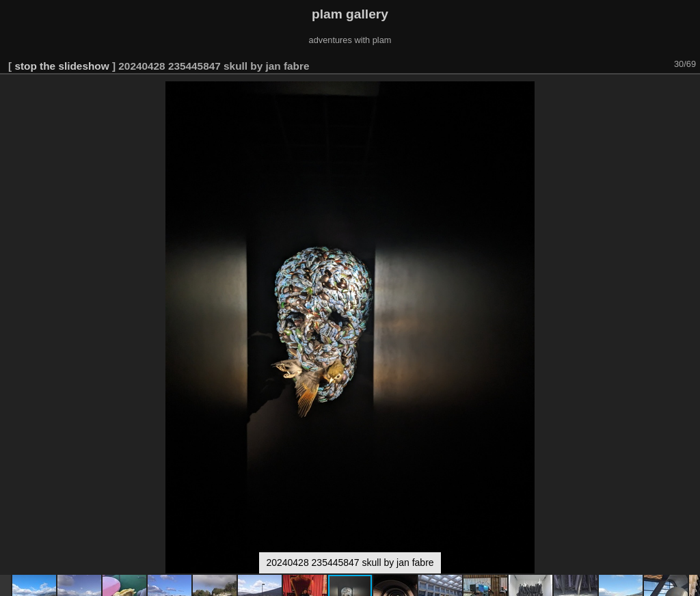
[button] (688, 94)
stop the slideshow (62, 66)
